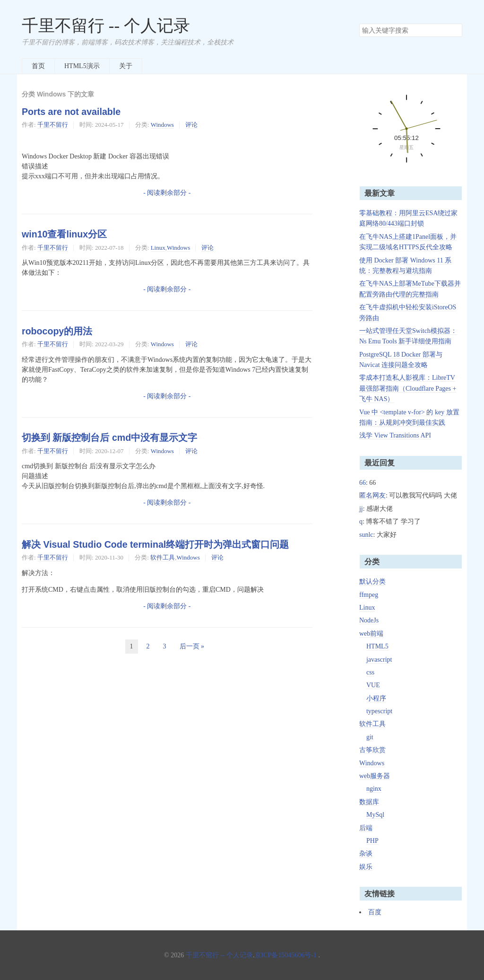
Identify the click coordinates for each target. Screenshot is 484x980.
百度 (375, 912)
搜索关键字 (359, 23)
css (370, 672)
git (370, 737)
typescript (379, 711)
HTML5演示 (82, 66)
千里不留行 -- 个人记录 (106, 26)
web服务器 (375, 776)
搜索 (455, 30)
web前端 (371, 634)
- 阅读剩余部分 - (167, 193)
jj (361, 509)
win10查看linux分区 (64, 234)
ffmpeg (369, 595)
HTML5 (377, 646)
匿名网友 (372, 495)
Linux (158, 248)
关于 (126, 66)
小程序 (376, 698)
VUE (373, 685)
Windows (162, 125)
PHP (372, 841)
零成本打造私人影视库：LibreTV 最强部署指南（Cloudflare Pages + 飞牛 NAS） (408, 388)
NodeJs (369, 620)
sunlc (366, 535)
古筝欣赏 (372, 750)
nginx (374, 789)
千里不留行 (53, 125)
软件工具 (163, 557)
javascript (379, 660)
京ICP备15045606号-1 (286, 955)
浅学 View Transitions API (395, 435)
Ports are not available (71, 112)
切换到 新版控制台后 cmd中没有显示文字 (109, 437)
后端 (366, 828)
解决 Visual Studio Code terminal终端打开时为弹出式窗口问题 (155, 544)
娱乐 (366, 867)
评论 (191, 125)
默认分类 (372, 582)
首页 (38, 66)
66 (363, 483)
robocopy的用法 (57, 331)
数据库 (369, 802)
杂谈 (366, 853)
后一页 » (192, 646)
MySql (375, 815)
